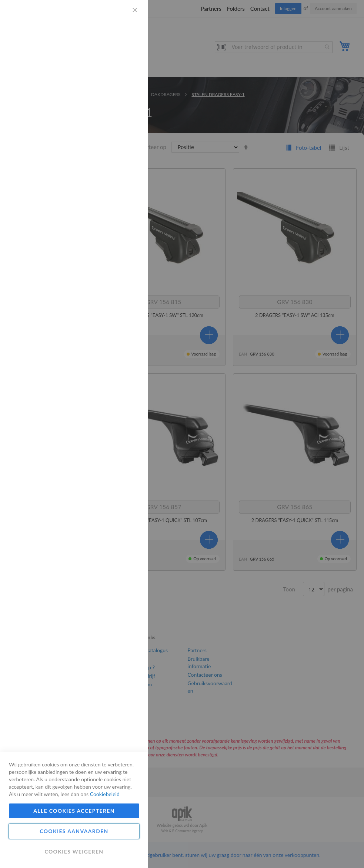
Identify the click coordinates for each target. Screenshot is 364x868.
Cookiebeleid (105, 794)
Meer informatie (120, 69)
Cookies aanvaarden (74, 831)
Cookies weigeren (74, 852)
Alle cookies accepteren (74, 811)
